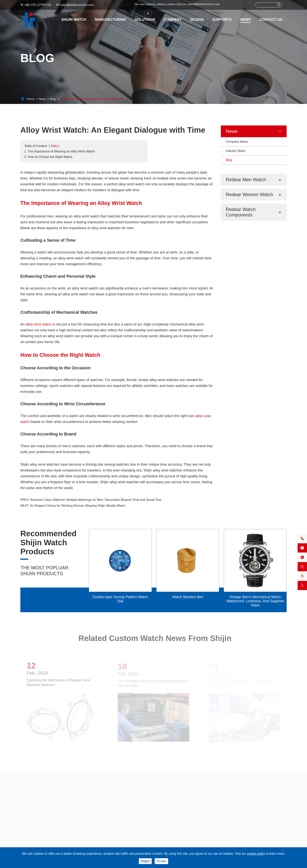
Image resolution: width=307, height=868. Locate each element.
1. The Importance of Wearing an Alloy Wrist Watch (60, 151)
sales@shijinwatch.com (77, 5)
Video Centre (125, 808)
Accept (161, 861)
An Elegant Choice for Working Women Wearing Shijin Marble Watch (78, 506)
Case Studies (173, 815)
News (246, 20)
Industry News (236, 151)
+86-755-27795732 (38, 5)
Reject (145, 861)
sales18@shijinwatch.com (203, 4)
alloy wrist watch (38, 324)
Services (122, 815)
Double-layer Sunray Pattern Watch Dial (120, 599)
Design (197, 20)
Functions (83, 815)
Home (30, 99)
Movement (84, 801)
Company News (237, 142)
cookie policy (256, 854)
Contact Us (271, 20)
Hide (54, 146)
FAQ (119, 822)
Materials (83, 808)
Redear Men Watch (246, 180)
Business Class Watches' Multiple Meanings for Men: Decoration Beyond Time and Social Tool (96, 500)
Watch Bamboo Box (188, 597)
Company (173, 20)
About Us (170, 808)
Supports (222, 20)
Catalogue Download (130, 801)
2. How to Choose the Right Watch (48, 157)
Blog (53, 99)
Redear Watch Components (241, 212)
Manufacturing (111, 20)
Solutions (145, 20)
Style (80, 822)
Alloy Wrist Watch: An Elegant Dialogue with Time (92, 99)
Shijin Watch (74, 20)
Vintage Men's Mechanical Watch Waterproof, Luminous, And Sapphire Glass (255, 601)
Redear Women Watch (249, 194)
